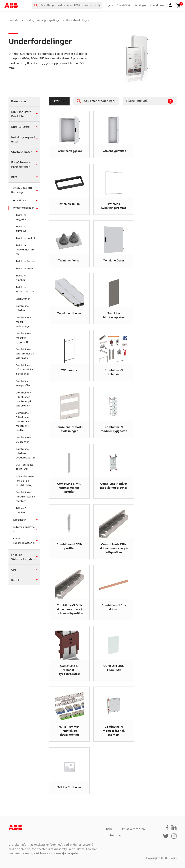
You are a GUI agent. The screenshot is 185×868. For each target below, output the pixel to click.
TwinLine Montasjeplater (25, 290)
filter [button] (59, 101)
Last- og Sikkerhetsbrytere (23, 557)
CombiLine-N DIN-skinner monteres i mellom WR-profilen (24, 422)
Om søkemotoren (133, 829)
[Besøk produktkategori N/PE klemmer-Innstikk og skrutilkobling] (69, 714)
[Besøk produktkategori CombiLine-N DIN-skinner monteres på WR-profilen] (114, 532)
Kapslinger (19, 520)
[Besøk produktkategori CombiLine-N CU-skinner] (114, 592)
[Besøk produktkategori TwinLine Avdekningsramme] (114, 189)
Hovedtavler (20, 201)
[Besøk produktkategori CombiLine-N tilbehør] (114, 356)
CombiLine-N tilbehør (24, 308)
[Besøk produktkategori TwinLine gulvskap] (114, 134)
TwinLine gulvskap (21, 229)
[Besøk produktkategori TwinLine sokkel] (69, 189)
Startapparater (21, 152)
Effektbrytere (20, 127)
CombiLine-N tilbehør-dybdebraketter (25, 454)
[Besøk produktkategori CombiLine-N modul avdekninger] (69, 412)
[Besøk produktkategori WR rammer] (69, 356)
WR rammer (23, 299)
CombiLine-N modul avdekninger (24, 322)
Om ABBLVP (124, 6)
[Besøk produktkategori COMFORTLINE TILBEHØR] (114, 653)
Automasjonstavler (24, 529)
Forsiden (14, 20)
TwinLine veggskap (22, 217)
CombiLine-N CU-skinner (24, 440)
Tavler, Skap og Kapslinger (43, 20)
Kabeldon (18, 580)
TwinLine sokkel (25, 238)
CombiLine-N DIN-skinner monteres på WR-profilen (24, 399)
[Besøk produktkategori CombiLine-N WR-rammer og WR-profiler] (69, 471)
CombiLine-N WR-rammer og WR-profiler (25, 354)
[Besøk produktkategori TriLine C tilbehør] (69, 771)
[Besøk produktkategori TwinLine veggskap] (69, 134)
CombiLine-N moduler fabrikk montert (25, 497)
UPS (14, 570)
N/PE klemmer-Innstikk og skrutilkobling (25, 481)
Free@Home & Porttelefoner (21, 165)
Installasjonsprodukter (23, 140)
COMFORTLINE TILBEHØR (25, 467)
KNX (14, 178)
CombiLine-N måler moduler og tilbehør (24, 370)
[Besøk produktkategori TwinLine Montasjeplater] (114, 299)
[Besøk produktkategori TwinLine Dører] (114, 244)
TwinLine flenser (25, 261)
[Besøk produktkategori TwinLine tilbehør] (69, 299)
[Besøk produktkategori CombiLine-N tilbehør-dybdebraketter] (69, 653)
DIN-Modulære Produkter (21, 114)
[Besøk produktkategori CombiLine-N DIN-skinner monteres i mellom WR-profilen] (69, 592)
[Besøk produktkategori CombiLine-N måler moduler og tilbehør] (114, 471)
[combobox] (67, 5)
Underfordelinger (23, 208)
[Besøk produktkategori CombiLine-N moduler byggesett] (114, 412)
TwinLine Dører (25, 269)
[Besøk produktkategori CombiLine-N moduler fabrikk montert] (114, 714)
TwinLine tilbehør (21, 278)
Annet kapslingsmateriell (24, 541)
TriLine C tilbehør (21, 511)
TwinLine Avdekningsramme (25, 250)
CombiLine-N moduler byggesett (24, 338)
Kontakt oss (157, 6)
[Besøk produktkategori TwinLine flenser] (69, 244)
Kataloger (140, 6)
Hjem (110, 6)
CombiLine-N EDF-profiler (24, 384)
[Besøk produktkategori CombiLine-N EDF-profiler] (69, 532)
